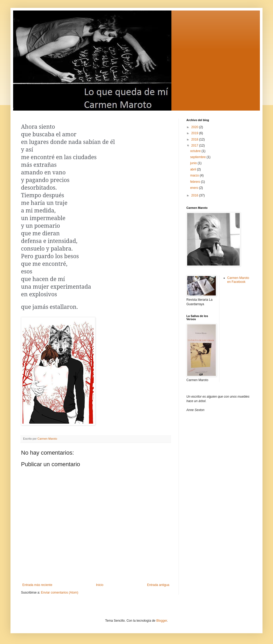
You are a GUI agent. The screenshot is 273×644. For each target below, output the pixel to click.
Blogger (162, 621)
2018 (195, 139)
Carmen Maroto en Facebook (238, 280)
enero (195, 188)
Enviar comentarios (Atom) (60, 593)
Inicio (100, 585)
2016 (195, 195)
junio (194, 163)
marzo (195, 175)
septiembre (198, 157)
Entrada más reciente (37, 585)
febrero (195, 182)
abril (193, 169)
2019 (195, 133)
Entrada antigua (158, 585)
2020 (195, 127)
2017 (195, 146)
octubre (196, 151)
